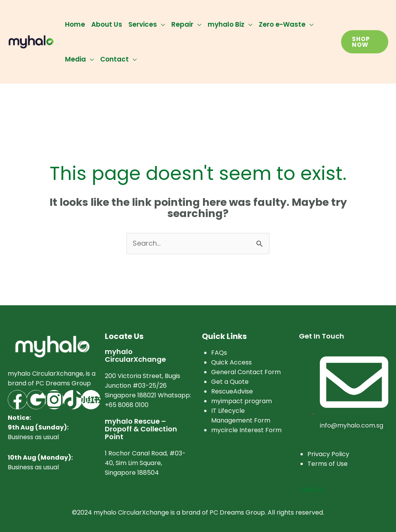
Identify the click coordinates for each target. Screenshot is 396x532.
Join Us (312, 489)
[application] (161, 24)
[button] (365, 42)
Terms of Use (328, 464)
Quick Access (231, 363)
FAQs (219, 353)
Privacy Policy (328, 454)
